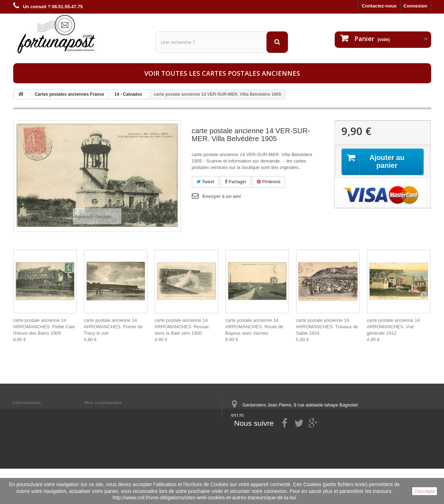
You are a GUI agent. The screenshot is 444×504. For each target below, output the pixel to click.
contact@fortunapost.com (286, 442)
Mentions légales (32, 412)
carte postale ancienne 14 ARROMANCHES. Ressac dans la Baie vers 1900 (182, 327)
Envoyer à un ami (222, 196)
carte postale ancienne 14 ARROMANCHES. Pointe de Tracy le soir (113, 327)
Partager (235, 182)
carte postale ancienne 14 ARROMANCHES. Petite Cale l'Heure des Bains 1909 (44, 327)
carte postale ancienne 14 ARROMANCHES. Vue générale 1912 (393, 327)
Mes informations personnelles (119, 412)
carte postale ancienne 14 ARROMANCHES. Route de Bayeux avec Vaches (255, 327)
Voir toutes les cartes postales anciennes (222, 73)
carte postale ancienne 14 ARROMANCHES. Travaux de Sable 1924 (327, 327)
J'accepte (425, 491)
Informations (27, 403)
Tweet (205, 182)
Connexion (415, 6)
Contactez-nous (379, 6)
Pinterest (269, 182)
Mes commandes (103, 403)
